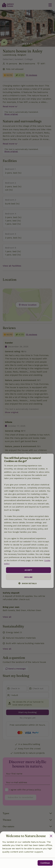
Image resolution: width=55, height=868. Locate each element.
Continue (45, 863)
